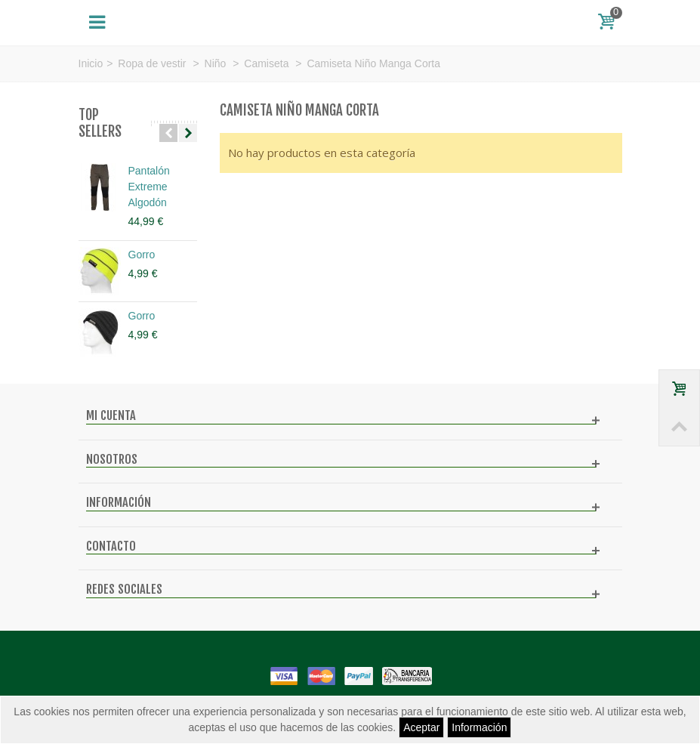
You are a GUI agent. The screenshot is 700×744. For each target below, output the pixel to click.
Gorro (142, 255)
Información (479, 727)
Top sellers (100, 123)
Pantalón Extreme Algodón (149, 187)
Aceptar (421, 727)
